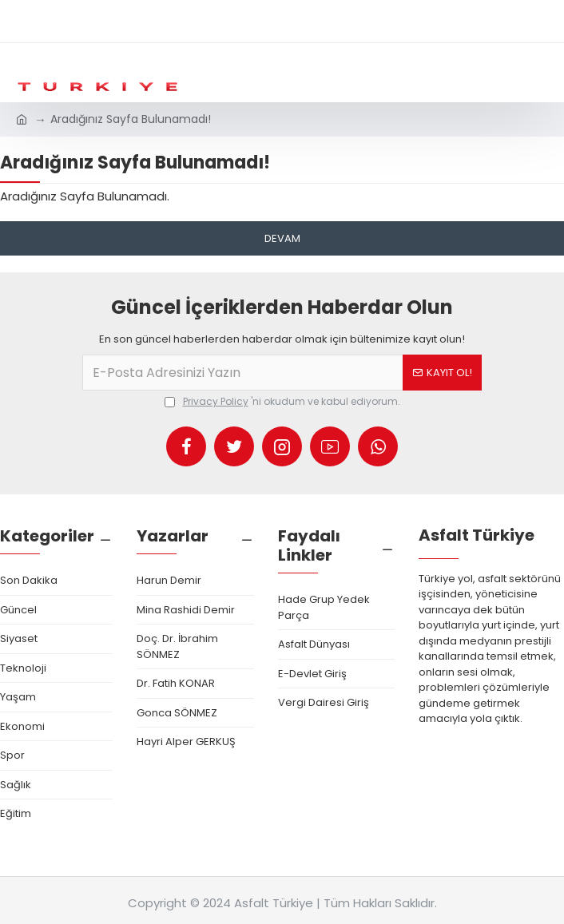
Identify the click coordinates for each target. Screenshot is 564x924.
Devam (282, 238)
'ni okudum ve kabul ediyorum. (282, 402)
